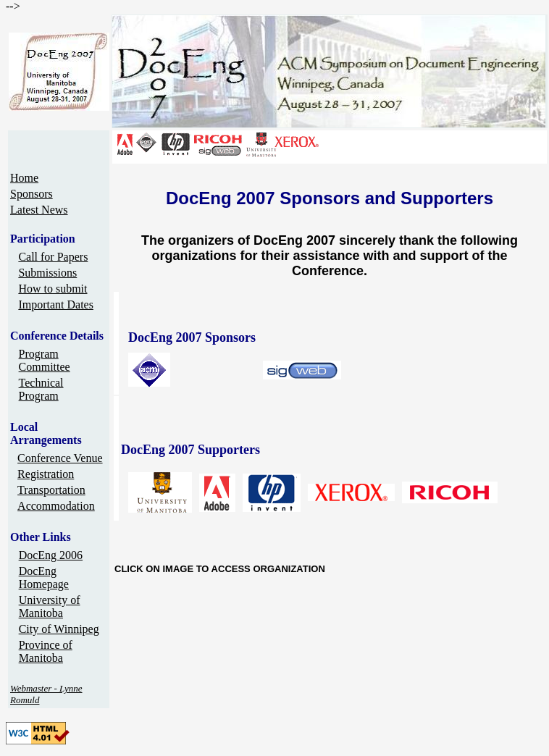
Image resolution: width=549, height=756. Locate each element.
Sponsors (32, 194)
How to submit (53, 289)
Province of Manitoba (46, 651)
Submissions (47, 273)
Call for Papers (53, 257)
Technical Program (41, 389)
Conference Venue (60, 458)
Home (24, 178)
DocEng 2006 (51, 555)
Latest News (39, 210)
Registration (46, 474)
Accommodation (56, 506)
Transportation (51, 490)
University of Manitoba (50, 606)
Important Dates (56, 304)
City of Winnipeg (59, 629)
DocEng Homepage (44, 577)
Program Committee (45, 360)
